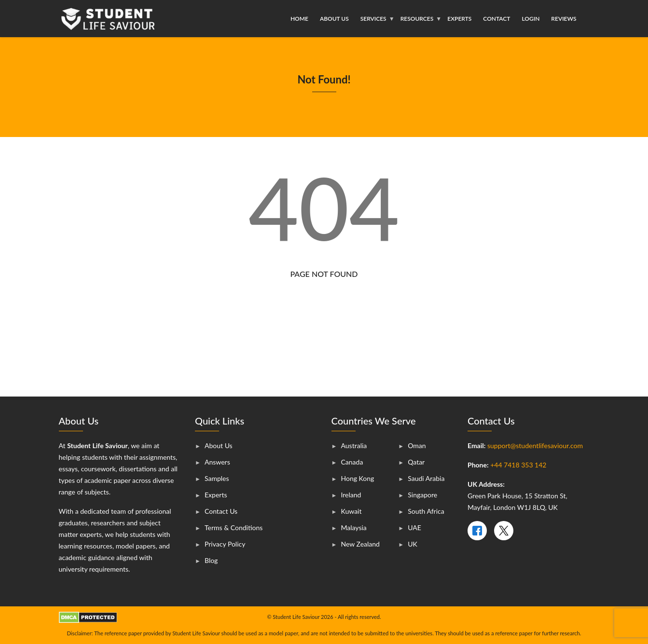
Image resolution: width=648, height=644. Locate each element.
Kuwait (352, 511)
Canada (352, 462)
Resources (417, 19)
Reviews (564, 19)
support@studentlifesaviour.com (535, 445)
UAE (414, 528)
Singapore (422, 495)
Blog (211, 560)
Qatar (416, 462)
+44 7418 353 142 (518, 465)
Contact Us (221, 511)
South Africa (426, 511)
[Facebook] (477, 531)
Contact (496, 19)
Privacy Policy (225, 544)
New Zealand (360, 544)
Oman (417, 445)
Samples (217, 478)
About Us (334, 19)
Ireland (351, 495)
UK (413, 544)
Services (373, 19)
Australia (354, 445)
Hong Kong (358, 478)
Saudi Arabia (426, 478)
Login (531, 19)
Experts (459, 19)
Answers (217, 462)
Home (299, 19)
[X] (504, 531)
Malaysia (354, 528)
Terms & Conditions (234, 528)
